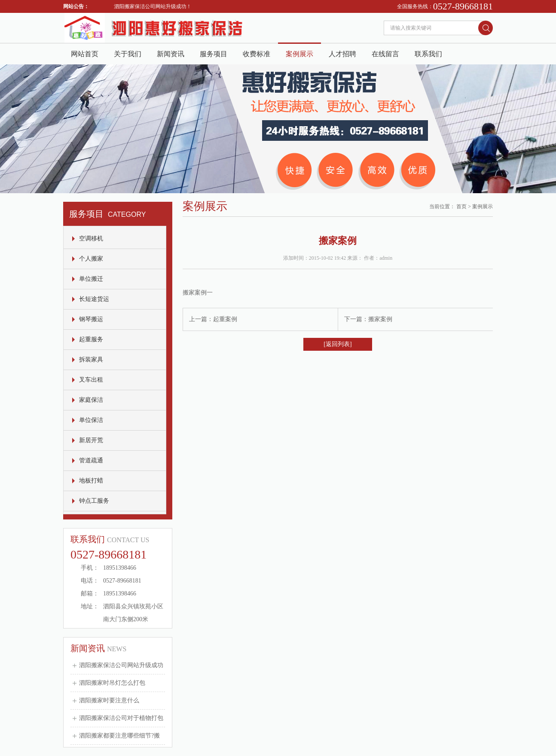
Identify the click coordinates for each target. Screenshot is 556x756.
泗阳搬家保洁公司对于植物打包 (121, 718)
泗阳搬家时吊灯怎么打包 (112, 683)
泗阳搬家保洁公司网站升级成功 (121, 665)
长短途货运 (94, 299)
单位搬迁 (91, 279)
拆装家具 (91, 360)
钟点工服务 (94, 501)
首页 (461, 206)
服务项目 (214, 54)
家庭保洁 (91, 400)
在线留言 (385, 54)
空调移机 (91, 238)
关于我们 (128, 54)
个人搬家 (91, 259)
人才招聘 (342, 54)
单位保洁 (91, 420)
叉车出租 (91, 380)
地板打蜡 (91, 481)
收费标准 (257, 54)
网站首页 (85, 54)
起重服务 (91, 339)
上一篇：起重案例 (213, 319)
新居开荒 (91, 440)
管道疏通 (91, 460)
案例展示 (299, 54)
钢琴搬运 (91, 319)
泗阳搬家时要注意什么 (109, 700)
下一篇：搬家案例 (368, 319)
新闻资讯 (171, 54)
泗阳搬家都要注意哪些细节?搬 (119, 736)
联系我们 (428, 54)
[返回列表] (338, 344)
